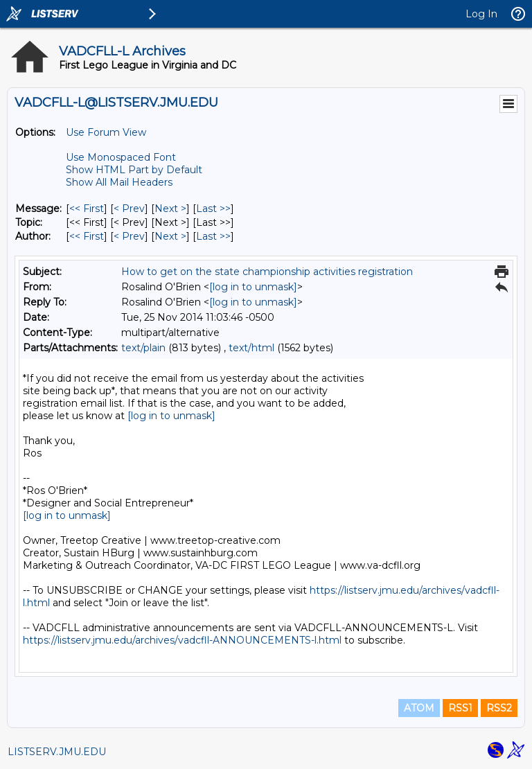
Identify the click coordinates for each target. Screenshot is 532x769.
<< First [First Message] (87, 209)
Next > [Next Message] (170, 209)
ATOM (419, 708)
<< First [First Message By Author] (87, 236)
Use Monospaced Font (121, 157)
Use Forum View (106, 132)
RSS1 (460, 708)
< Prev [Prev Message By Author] (129, 236)
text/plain (143, 348)
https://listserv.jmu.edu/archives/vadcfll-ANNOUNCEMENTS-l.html (182, 640)
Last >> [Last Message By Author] (213, 236)
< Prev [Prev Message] (129, 209)
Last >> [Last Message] (213, 209)
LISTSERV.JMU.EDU (57, 752)
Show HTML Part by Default (134, 170)
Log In (481, 14)
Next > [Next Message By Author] (170, 236)
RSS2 (499, 708)
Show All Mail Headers (119, 182)
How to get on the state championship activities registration (267, 272)
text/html (251, 348)
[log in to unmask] (253, 287)
